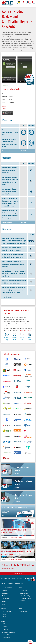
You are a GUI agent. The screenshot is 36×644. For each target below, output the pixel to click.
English (23, 3)
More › (17, 474)
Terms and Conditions (7, 578)
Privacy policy (19, 578)
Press (4, 601)
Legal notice (6, 635)
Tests (20, 588)
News (20, 609)
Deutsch (19, 3)
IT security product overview (26, 600)
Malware (5, 614)
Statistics (3, 609)
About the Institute (6, 588)
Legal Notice (28, 578)
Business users (25, 593)
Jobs (4, 604)
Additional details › (25, 330)
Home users (24, 590)
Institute (5, 590)
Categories (23, 611)
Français (28, 3)
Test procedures (7, 596)
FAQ (3, 624)
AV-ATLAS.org (6, 611)
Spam (4, 617)
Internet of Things (25, 596)
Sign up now (18, 574)
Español (32, 3)
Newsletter (5, 629)
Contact (3, 621)
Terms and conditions (9, 632)
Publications (6, 599)
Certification (6, 593)
